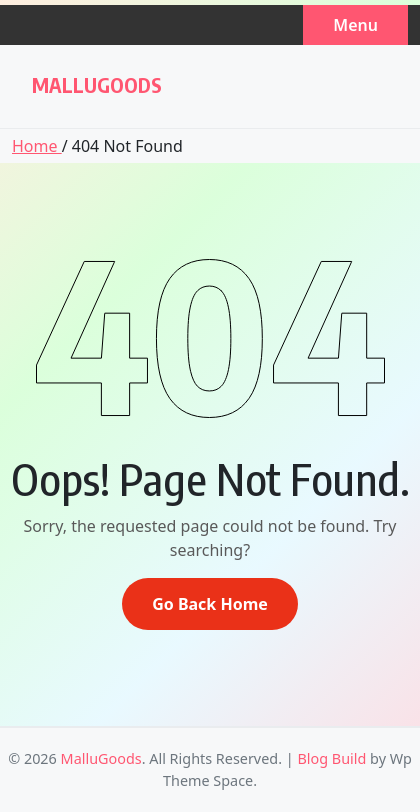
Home (37, 146)
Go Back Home (210, 604)
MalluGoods (97, 84)
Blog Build (331, 758)
